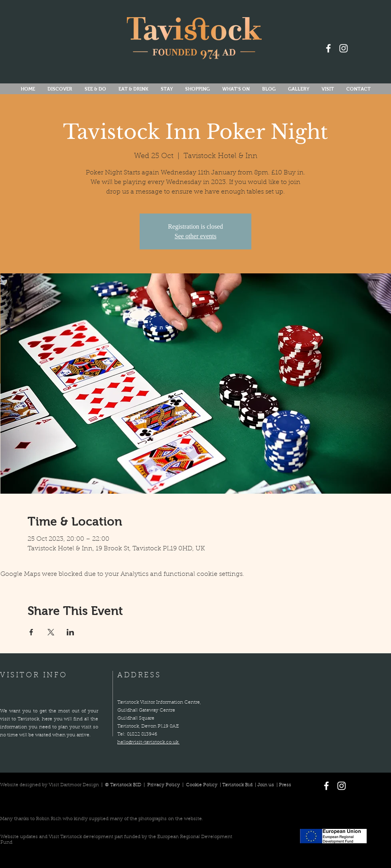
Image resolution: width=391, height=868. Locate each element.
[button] (236, 89)
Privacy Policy (164, 785)
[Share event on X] (51, 632)
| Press (283, 785)
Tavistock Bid (238, 785)
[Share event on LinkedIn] (70, 632)
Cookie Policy (202, 785)
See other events (196, 236)
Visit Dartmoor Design (74, 785)
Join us (266, 785)
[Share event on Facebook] (31, 632)
